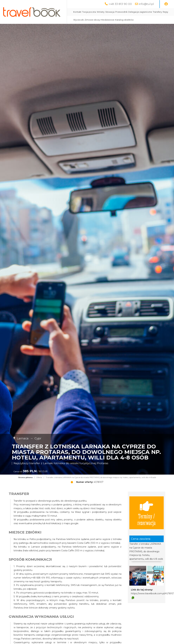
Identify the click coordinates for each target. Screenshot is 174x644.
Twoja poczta (89, 12)
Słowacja (110, 12)
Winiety (101, 12)
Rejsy (165, 12)
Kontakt (77, 12)
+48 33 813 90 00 (120, 4)
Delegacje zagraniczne (140, 12)
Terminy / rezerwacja (147, 513)
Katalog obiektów (124, 20)
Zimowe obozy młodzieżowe (100, 20)
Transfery (157, 12)
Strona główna (25, 477)
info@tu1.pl (146, 4)
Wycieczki (79, 20)
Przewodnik (121, 12)
